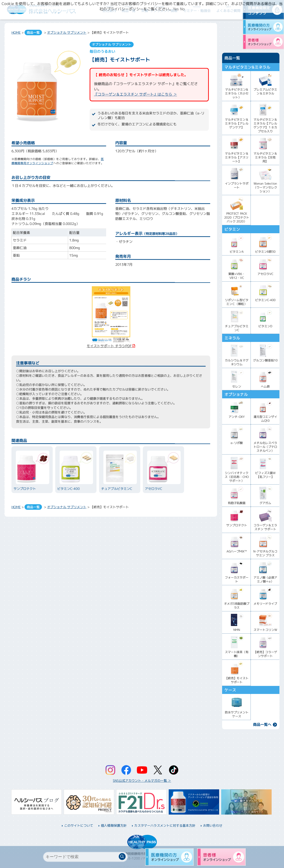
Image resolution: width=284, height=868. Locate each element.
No (182, 9)
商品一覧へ (262, 724)
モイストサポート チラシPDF (109, 343)
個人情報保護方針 (114, 825)
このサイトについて (79, 825)
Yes (176, 9)
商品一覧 (33, 32)
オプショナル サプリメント (67, 32)
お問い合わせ (213, 825)
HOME (16, 32)
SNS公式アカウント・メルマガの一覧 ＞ (142, 781)
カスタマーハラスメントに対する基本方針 (165, 825)
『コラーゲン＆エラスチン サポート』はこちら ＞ (135, 94)
